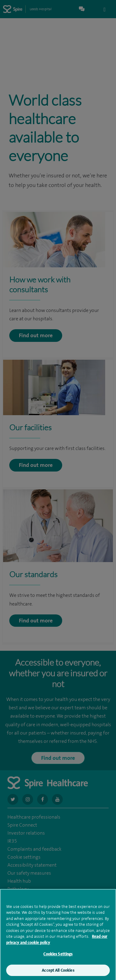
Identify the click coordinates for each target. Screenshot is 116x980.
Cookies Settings (58, 956)
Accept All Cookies (58, 973)
